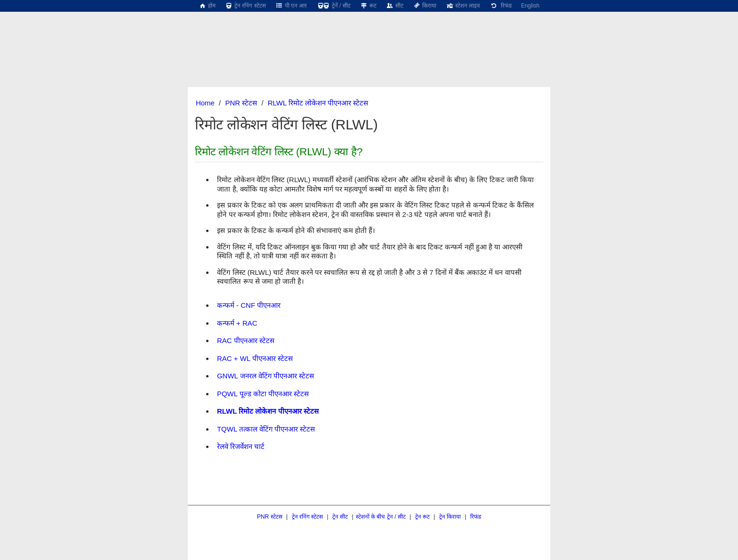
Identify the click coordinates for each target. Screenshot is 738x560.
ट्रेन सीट (340, 517)
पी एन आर (291, 6)
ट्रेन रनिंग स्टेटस (245, 6)
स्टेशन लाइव (463, 6)
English (530, 6)
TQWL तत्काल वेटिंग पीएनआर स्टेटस (266, 429)
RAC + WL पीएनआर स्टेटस (255, 358)
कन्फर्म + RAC (237, 323)
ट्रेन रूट (422, 517)
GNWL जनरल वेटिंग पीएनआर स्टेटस (265, 376)
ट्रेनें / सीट (333, 6)
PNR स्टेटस (241, 103)
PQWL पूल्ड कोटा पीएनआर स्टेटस (263, 394)
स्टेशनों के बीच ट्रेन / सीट (381, 517)
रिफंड (500, 6)
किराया (425, 6)
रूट (368, 6)
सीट (395, 6)
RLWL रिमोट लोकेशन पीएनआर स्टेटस (318, 103)
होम (207, 6)
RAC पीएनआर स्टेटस (246, 340)
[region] (369, 35)
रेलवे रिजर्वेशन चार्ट (241, 446)
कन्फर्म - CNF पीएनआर (249, 305)
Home (205, 103)
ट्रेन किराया (450, 517)
